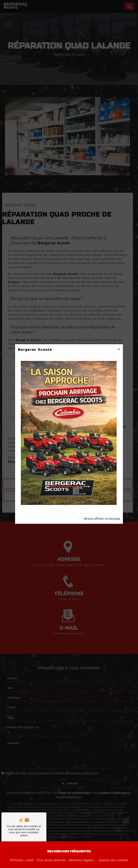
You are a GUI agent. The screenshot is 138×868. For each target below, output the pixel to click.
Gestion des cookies (113, 860)
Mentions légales (81, 860)
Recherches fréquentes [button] (69, 851)
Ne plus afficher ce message (102, 519)
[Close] (119, 349)
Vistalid (18, 860)
